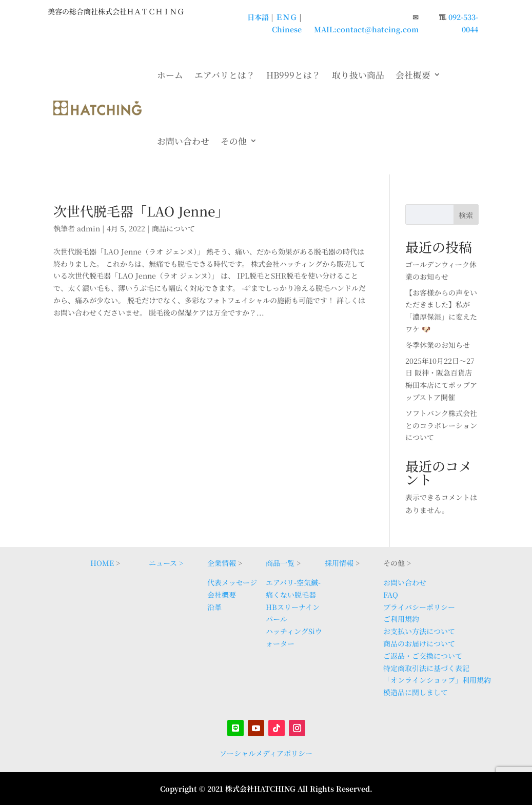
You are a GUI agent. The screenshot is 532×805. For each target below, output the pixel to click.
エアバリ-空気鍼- (293, 582)
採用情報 (339, 563)
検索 (466, 215)
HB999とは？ (293, 75)
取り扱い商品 (358, 75)
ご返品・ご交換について (423, 656)
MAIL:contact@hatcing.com (366, 29)
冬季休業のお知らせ (438, 345)
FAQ (391, 595)
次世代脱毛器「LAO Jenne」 (141, 211)
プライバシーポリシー (419, 607)
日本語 (258, 17)
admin (88, 228)
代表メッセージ (232, 582)
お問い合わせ (183, 141)
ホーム (170, 75)
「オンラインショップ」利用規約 (437, 680)
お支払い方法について (419, 631)
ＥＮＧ (286, 17)
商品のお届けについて (419, 643)
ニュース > (166, 563)
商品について (173, 228)
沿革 (214, 607)
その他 (234, 141)
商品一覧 (280, 563)
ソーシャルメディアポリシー (266, 753)
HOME (102, 563)
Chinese (287, 29)
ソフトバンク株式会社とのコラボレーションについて (441, 425)
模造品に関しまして (416, 692)
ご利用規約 (401, 619)
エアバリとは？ (225, 75)
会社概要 (413, 75)
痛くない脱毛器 (291, 595)
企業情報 (222, 563)
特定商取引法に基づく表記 (426, 668)
